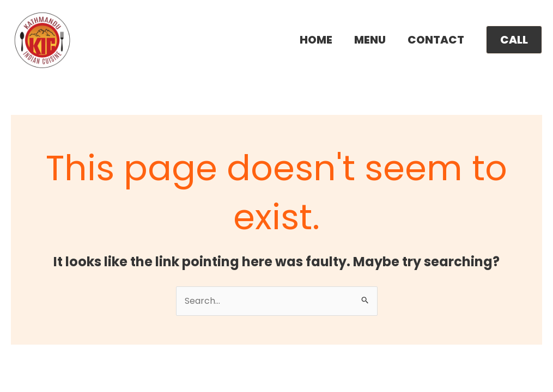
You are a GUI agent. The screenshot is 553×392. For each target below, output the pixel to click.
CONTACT (436, 40)
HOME (316, 40)
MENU (370, 40)
